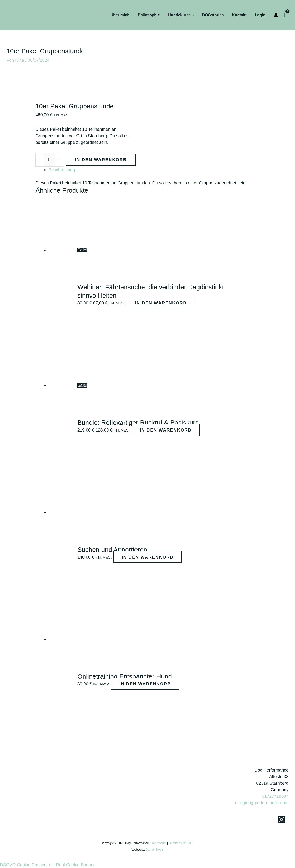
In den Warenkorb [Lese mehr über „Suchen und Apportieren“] (148, 557)
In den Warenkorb (101, 160)
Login (260, 15)
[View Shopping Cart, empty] (285, 15)
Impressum (159, 843)
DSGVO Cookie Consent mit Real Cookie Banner (47, 865)
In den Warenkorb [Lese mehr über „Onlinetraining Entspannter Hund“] (146, 684)
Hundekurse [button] (181, 15)
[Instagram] (282, 820)
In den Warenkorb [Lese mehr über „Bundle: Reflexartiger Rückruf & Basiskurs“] (167, 430)
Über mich (122, 15)
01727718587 (275, 796)
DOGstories (214, 15)
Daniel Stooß (155, 850)
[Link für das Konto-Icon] (276, 15)
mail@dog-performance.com (261, 803)
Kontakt (240, 15)
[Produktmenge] (49, 160)
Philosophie (151, 15)
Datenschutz (177, 843)
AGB (191, 843)
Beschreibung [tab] (62, 170)
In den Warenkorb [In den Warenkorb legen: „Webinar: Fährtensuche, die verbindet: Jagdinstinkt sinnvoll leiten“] (162, 303)
